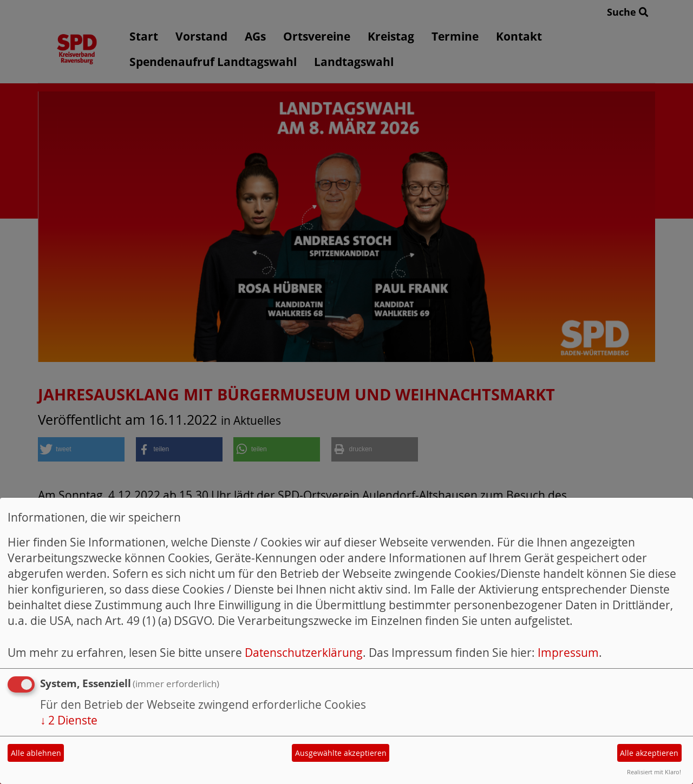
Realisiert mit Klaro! (654, 772)
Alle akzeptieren (649, 753)
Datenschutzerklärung (304, 653)
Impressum (568, 653)
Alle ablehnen (36, 753)
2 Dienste (69, 720)
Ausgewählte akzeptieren (341, 753)
